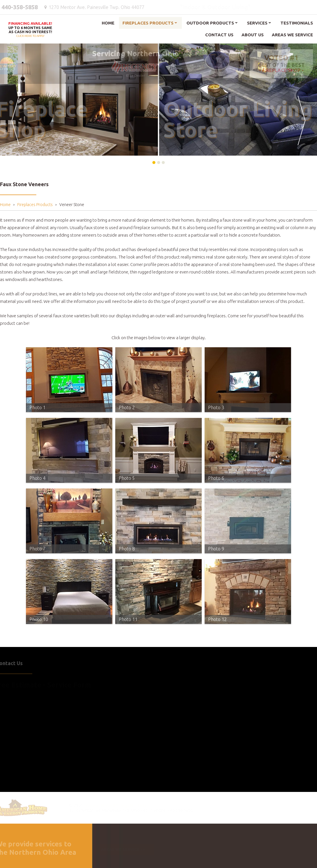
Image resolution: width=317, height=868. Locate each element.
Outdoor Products (210, 23)
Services (257, 23)
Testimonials (297, 23)
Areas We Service (292, 35)
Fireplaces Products (148, 23)
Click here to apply (30, 30)
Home (108, 23)
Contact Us (219, 35)
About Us (253, 35)
